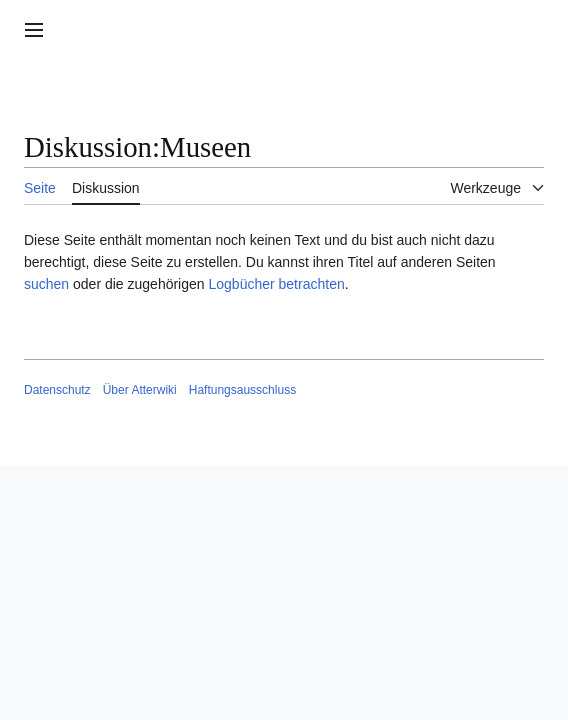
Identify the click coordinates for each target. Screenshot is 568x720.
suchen (46, 284)
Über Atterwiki (140, 390)
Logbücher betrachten (276, 284)
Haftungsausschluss (242, 390)
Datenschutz (57, 390)
